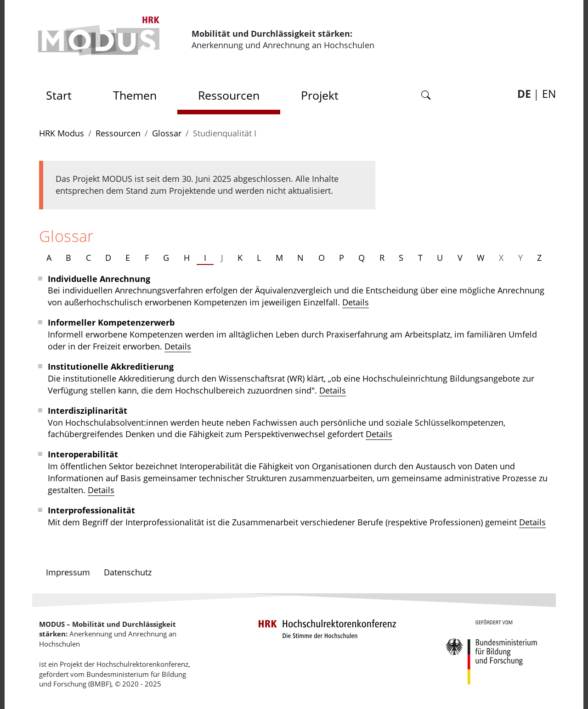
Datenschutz (128, 572)
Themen (135, 95)
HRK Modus (62, 133)
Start (62, 93)
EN (549, 94)
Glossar (167, 133)
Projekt (320, 95)
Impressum (68, 572)
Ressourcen (229, 95)
